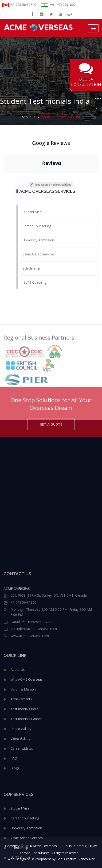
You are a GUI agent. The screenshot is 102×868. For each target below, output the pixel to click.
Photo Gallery (21, 797)
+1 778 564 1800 (19, 5)
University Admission (38, 240)
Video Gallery (20, 807)
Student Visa (32, 212)
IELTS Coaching (34, 282)
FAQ (14, 827)
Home (97, 99)
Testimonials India (24, 777)
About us (28, 117)
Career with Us (22, 817)
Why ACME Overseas (27, 748)
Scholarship (31, 268)
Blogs (15, 836)
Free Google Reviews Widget (50, 185)
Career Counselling (37, 226)
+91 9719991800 (58, 5)
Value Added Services (39, 254)
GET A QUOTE (51, 433)
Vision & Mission (23, 758)
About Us (18, 738)
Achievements (21, 767)
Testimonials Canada (27, 787)
